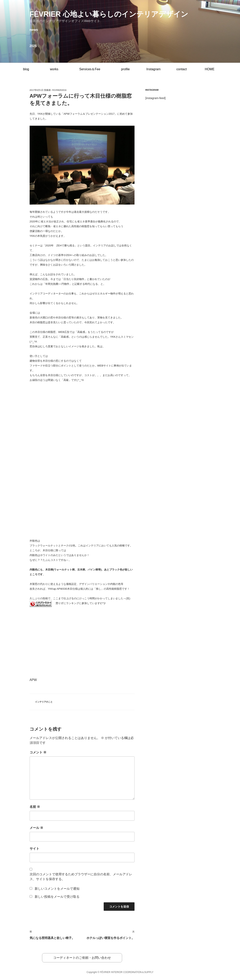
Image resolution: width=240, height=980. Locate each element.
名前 (35, 807)
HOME (210, 69)
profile (126, 69)
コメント (38, 752)
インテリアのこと (44, 702)
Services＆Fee (90, 69)
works (54, 69)
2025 (33, 46)
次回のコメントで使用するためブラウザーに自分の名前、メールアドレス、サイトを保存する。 (81, 877)
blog (26, 69)
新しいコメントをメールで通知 (57, 889)
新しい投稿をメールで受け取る (57, 897)
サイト (34, 849)
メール (36, 828)
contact (182, 69)
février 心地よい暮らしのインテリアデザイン (109, 14)
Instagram (153, 69)
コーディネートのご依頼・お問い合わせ (82, 958)
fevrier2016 (59, 90)
